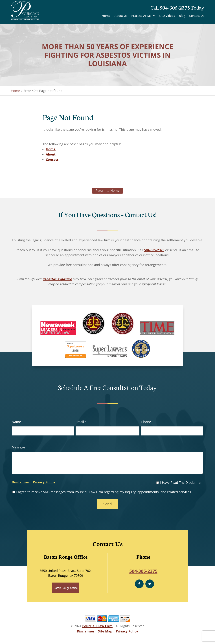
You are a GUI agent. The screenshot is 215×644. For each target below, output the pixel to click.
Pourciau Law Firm (97, 626)
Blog (182, 16)
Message (18, 447)
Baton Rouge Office (66, 588)
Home (106, 16)
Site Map (105, 631)
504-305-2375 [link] (154, 250)
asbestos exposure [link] (57, 279)
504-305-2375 (175, 7)
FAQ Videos (167, 16)
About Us (121, 16)
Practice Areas (141, 16)
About (51, 154)
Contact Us (197, 16)
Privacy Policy (44, 482)
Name (16, 422)
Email (81, 422)
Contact (52, 160)
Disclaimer (20, 482)
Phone (146, 422)
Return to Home (107, 191)
